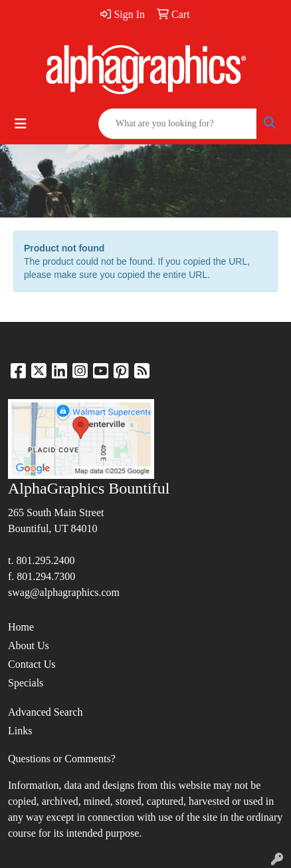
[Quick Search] (177, 124)
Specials (26, 683)
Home (21, 627)
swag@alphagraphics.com (64, 592)
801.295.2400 (45, 560)
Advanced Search (45, 712)
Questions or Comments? (62, 759)
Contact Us (32, 664)
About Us (29, 646)
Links (20, 731)
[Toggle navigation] (21, 124)
